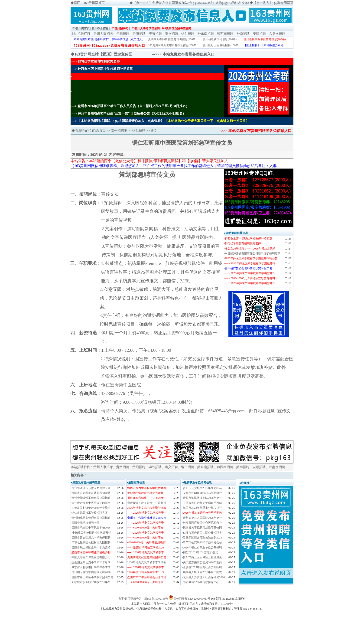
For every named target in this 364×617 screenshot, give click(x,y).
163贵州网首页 (81, 28)
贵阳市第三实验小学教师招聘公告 (92, 577)
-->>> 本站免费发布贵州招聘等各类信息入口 (255, 131)
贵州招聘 (123, 34)
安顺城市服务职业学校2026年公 (91, 582)
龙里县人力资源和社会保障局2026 (204, 577)
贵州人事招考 (103, 34)
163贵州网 (92, 14)
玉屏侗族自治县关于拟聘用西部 (202, 503)
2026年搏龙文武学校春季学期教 (147, 562)
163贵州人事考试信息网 (145, 28)
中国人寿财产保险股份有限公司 (91, 557)
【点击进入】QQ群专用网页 (273, 3)
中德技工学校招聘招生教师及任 (91, 533)
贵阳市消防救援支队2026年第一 (202, 498)
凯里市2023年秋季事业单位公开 (202, 508)
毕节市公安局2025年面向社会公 (202, 542)
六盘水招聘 (277, 34)
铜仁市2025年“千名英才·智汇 (201, 552)
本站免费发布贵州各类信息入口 (188, 54)
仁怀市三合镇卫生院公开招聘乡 (202, 533)
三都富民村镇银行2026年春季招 (91, 508)
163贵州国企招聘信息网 (176, 28)
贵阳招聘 (139, 34)
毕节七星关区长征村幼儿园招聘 (91, 542)
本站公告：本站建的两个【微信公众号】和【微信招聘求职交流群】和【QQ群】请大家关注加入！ (151, 161)
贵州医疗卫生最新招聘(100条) (221, 45)
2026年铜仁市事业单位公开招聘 (202, 548)
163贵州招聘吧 (119, 28)
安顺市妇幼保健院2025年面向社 (202, 493)
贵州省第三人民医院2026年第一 (202, 518)
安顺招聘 (259, 34)
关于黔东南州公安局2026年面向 (202, 562)
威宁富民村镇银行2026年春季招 (91, 567)
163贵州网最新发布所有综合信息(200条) (173, 45)
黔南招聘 (243, 34)
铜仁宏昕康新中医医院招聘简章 (91, 503)
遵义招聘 (172, 34)
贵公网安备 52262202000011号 (192, 599)
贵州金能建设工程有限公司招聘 (91, 498)
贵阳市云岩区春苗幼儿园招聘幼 (91, 493)
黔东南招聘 (206, 34)
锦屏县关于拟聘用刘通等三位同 (202, 528)
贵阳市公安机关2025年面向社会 (202, 488)
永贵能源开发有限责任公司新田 (147, 503)
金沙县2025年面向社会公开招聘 (202, 567)
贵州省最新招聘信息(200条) (220, 39)
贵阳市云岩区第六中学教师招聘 (91, 538)
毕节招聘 (155, 34)
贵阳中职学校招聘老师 (85, 523)
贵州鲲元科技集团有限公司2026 (91, 572)
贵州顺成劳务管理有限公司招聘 (91, 518)
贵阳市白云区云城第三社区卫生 (202, 557)
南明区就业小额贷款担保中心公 (202, 582)
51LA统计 (227, 604)
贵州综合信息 (100, 28)
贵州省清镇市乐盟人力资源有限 (91, 488)
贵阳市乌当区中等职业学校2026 (91, 528)
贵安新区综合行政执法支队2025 (202, 538)
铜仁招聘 (188, 34)
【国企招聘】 (252, 45)
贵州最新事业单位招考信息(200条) (265, 39)
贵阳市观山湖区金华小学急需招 (91, 548)
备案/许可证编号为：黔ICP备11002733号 (143, 599)
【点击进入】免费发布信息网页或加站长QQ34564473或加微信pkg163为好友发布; (191, 3)
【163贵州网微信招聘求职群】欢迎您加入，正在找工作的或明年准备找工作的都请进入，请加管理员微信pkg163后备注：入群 (174, 166)
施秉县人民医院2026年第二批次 (202, 572)
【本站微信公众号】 (273, 45)
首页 (102, 131)
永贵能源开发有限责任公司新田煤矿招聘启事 (253, 253)
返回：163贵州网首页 (89, 3)
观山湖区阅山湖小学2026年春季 (91, 562)
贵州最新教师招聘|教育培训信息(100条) (172, 39)
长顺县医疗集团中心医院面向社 (202, 523)
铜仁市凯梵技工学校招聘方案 (90, 513)
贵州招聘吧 (119, 131)
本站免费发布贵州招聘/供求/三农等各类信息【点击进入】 (109, 39)
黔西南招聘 (225, 34)
